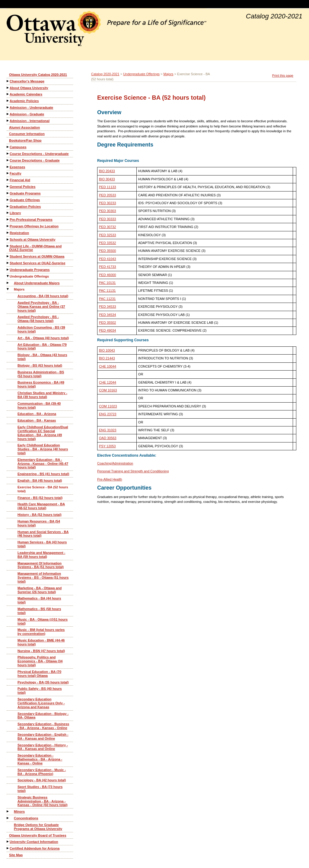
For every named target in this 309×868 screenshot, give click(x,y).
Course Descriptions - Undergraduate (39, 154)
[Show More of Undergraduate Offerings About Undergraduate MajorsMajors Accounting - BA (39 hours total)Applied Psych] (8, 276)
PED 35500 (107, 251)
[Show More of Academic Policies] (8, 101)
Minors (19, 812)
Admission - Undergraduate (31, 108)
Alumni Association (24, 127)
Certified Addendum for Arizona (35, 848)
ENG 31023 (108, 430)
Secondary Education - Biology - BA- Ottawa (43, 716)
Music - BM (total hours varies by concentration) (41, 632)
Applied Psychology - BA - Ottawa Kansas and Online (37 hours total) (41, 307)
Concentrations (26, 818)
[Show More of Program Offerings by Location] (8, 226)
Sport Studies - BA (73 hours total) (40, 789)
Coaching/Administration (115, 463)
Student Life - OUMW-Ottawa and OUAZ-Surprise (35, 248)
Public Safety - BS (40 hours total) (40, 691)
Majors (19, 289)
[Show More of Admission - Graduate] (8, 114)
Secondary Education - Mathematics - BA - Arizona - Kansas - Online (40, 759)
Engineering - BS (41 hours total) (43, 474)
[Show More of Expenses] (8, 167)
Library (15, 213)
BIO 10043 (107, 350)
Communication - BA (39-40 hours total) (39, 405)
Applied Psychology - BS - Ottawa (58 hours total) (38, 319)
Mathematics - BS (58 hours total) (39, 611)
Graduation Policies (25, 207)
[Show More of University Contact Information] (8, 842)
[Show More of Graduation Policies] (8, 206)
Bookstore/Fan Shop (25, 140)
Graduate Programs (25, 193)
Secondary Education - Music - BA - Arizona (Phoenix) (42, 772)
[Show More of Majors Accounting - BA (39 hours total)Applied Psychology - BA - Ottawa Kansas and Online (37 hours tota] (8, 289)
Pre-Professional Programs (31, 220)
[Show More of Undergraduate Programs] (8, 270)
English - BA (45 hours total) (40, 481)
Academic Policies (24, 101)
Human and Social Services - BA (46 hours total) (43, 534)
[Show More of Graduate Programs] (8, 193)
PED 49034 (107, 330)
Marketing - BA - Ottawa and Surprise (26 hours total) (40, 590)
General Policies (23, 187)
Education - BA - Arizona (37, 414)
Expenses (17, 167)
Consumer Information (27, 134)
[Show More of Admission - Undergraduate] (8, 107)
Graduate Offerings (25, 200)
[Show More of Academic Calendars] (8, 94)
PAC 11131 (107, 291)
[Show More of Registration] (8, 233)
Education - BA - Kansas (37, 420)
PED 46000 (107, 275)
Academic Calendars (26, 94)
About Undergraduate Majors (37, 283)
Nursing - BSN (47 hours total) (41, 651)
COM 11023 (108, 406)
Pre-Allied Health (110, 479)
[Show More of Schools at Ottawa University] (8, 239)
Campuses (18, 147)
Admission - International (30, 121)
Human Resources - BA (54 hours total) (39, 523)
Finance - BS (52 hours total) (40, 498)
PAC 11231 (107, 299)
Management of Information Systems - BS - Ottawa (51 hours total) (43, 577)
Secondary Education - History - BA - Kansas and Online (43, 747)
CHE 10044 (108, 366)
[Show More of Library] (8, 213)
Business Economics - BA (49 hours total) (41, 384)
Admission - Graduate (27, 114)
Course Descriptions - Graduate (35, 160)
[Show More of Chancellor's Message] (8, 81)
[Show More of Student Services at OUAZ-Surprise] (8, 263)
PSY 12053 (107, 446)
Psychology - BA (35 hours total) (43, 682)
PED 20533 (107, 195)
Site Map (16, 855)
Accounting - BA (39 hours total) (43, 296)
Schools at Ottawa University (33, 240)
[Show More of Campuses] (8, 147)
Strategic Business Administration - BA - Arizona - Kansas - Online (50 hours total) (43, 801)
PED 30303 (107, 211)
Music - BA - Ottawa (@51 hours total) (43, 621)
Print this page (283, 76)
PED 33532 (107, 243)
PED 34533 (107, 307)
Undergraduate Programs (30, 270)
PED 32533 (107, 235)
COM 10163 (108, 390)
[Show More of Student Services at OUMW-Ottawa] (8, 256)
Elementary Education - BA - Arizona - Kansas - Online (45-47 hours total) (43, 464)
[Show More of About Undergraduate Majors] (8, 283)
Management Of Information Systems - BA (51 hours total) (41, 565)
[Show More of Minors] (8, 811)
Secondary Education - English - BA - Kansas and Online (43, 736)
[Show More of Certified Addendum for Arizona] (8, 848)
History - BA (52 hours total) (40, 515)
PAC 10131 (107, 283)
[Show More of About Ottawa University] (8, 88)
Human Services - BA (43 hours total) (42, 544)
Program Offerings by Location (34, 226)
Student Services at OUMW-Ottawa (37, 256)
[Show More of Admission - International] (8, 121)
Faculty (16, 173)
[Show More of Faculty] (8, 173)
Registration (19, 233)
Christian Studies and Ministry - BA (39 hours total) (42, 395)
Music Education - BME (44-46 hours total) (41, 642)
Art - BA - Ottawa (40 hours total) (43, 338)
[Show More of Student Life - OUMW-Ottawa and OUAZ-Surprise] (8, 246)
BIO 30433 (107, 179)
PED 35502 (107, 323)
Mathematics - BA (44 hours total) (39, 600)
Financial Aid (20, 180)
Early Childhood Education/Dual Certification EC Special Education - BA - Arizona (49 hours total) (43, 433)
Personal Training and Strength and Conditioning (133, 471)
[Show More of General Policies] (8, 186)
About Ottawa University (29, 88)
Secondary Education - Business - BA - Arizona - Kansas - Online (43, 726)
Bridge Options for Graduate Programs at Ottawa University (38, 827)
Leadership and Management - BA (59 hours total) (41, 555)
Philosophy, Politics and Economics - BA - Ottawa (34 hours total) (40, 661)
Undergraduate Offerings (29, 276)
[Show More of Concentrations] (8, 818)
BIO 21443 (107, 358)
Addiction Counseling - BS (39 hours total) (41, 329)
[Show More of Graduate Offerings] (8, 200)
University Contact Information (34, 842)
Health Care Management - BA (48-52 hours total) (41, 506)
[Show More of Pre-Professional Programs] (8, 219)
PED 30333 (107, 219)
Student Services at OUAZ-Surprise (38, 263)
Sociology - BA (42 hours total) (42, 780)
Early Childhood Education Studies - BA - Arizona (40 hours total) (43, 449)
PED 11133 (107, 187)
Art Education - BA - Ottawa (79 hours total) (42, 347)
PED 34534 (107, 315)
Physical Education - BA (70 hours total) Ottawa (39, 674)
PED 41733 (107, 267)
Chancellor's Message (27, 81)
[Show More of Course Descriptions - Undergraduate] (8, 154)
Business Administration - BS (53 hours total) (41, 374)
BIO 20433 (107, 171)
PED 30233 (107, 203)
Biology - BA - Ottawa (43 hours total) (42, 357)
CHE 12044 (108, 382)
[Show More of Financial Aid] (8, 180)
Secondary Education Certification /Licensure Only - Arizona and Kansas (41, 703)
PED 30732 (107, 227)
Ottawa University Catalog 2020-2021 (38, 75)
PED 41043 (107, 259)
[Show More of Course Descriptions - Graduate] (8, 160)
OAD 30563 (108, 438)
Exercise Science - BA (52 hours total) (43, 489)
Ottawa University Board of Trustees (38, 835)
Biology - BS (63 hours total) (40, 365)
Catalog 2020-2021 (105, 74)
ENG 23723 (108, 414)
